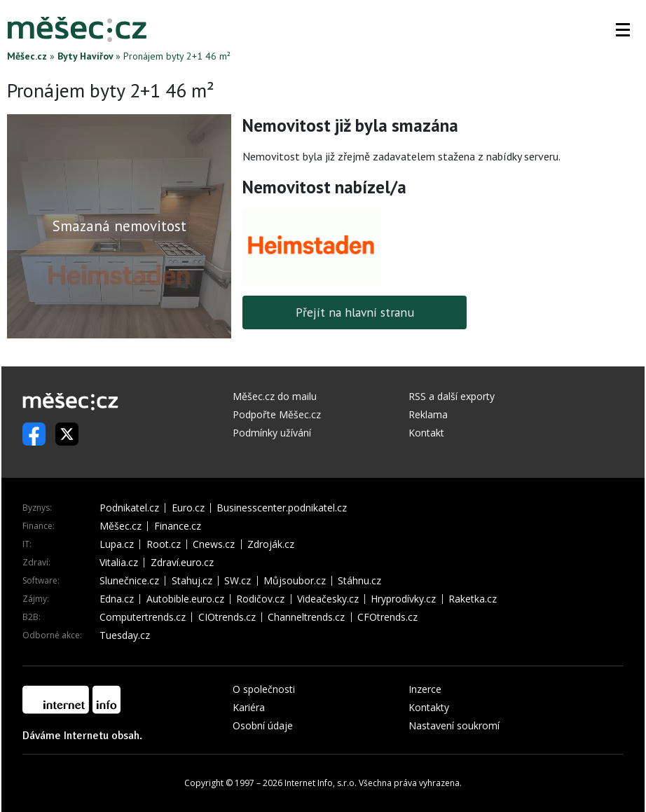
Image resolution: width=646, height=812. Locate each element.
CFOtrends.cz (387, 617)
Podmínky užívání (272, 433)
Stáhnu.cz (359, 581)
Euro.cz (188, 508)
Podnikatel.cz (129, 508)
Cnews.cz (214, 544)
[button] (623, 29)
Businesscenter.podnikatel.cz (282, 508)
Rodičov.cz (260, 599)
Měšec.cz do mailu (275, 396)
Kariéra (249, 707)
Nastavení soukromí (454, 725)
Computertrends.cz (143, 617)
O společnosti (264, 689)
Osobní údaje (263, 725)
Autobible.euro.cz (185, 599)
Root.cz (164, 544)
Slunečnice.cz (129, 581)
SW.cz (238, 581)
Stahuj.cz (192, 581)
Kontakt (426, 433)
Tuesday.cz (125, 635)
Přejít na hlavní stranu (355, 312)
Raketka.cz (473, 599)
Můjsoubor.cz (295, 581)
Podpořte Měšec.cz (277, 414)
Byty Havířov (85, 56)
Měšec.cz (27, 56)
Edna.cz (117, 599)
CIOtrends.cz (227, 617)
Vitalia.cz (119, 563)
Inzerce (425, 689)
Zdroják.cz (271, 544)
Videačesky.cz (328, 599)
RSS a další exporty (452, 396)
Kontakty (429, 707)
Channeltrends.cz (306, 617)
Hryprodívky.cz (403, 599)
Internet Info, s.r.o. (321, 783)
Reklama (428, 414)
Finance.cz (178, 526)
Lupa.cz (117, 544)
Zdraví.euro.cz (182, 563)
